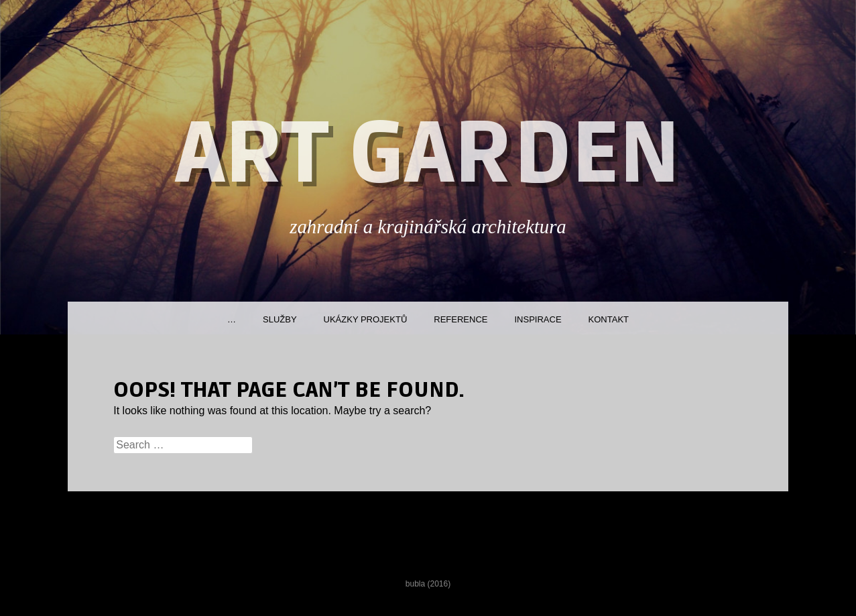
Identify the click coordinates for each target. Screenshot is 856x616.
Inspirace (538, 319)
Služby (280, 319)
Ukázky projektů (366, 319)
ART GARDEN (428, 155)
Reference (461, 319)
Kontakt (609, 319)
